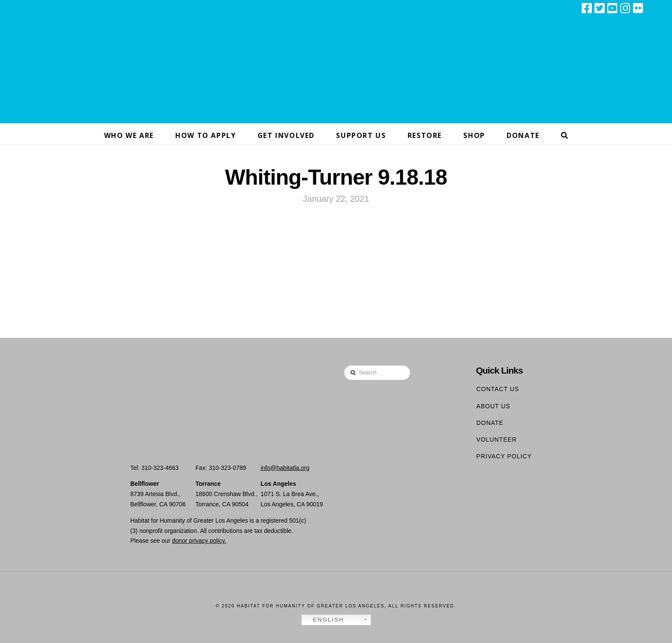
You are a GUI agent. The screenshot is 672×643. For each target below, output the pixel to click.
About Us (493, 406)
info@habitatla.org (285, 468)
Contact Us (498, 389)
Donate (490, 423)
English (324, 620)
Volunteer (496, 440)
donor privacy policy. (199, 541)
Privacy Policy (504, 456)
